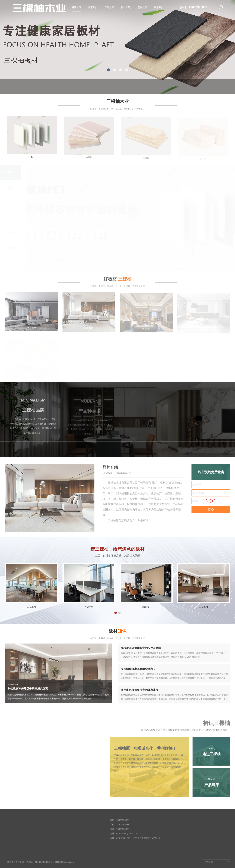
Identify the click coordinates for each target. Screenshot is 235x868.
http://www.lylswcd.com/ (127, 834)
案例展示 (142, 7)
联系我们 (159, 7)
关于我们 (93, 7)
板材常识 (126, 7)
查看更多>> (9, 248)
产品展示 (109, 7)
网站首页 (76, 7)
